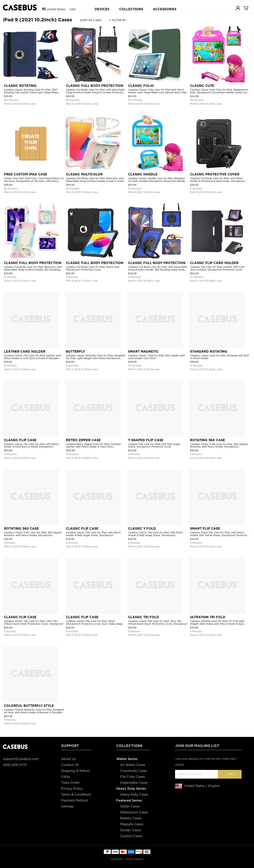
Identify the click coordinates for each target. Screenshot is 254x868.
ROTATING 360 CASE (208, 440)
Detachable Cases (134, 783)
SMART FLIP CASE (205, 529)
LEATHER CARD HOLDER (25, 352)
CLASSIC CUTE (202, 86)
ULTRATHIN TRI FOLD (208, 617)
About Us (69, 759)
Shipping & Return (75, 771)
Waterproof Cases (134, 812)
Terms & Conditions (76, 795)
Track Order (70, 783)
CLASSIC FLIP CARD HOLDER (214, 263)
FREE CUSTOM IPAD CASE (26, 174)
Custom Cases (131, 836)
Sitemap (67, 806)
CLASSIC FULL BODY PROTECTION (95, 86)
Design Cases (131, 830)
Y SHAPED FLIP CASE (146, 440)
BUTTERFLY (75, 352)
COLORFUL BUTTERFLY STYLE (29, 706)
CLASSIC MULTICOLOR (84, 174)
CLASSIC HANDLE (143, 174)
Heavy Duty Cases (134, 795)
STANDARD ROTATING (209, 352)
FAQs (66, 777)
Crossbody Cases (134, 771)
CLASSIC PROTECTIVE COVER (215, 174)
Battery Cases (131, 818)
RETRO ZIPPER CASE (83, 440)
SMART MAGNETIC (143, 352)
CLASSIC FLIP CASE (20, 440)
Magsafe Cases (132, 824)
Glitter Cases (130, 806)
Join (230, 774)
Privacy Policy (72, 789)
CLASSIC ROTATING (20, 86)
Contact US (70, 765)
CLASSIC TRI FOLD (144, 617)
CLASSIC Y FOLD (142, 529)
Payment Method (74, 800)
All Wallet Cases (133, 765)
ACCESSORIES (165, 9)
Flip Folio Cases (133, 777)
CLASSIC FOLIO (141, 86)
